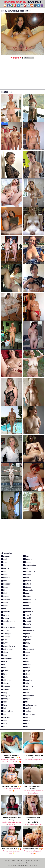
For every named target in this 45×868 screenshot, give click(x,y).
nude (26, 593)
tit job (27, 699)
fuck (4, 674)
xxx (26, 727)
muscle (27, 581)
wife (26, 724)
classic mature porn (10, 621)
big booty (6, 584)
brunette (5, 612)
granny (5, 689)
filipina (5, 671)
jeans (4, 720)
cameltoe (6, 615)
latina (4, 727)
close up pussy (8, 627)
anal (4, 559)
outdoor (27, 609)
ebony (5, 652)
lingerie (27, 562)
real (26, 646)
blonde (5, 596)
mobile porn (29, 571)
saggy (27, 652)
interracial (6, 717)
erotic (4, 655)
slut (26, 677)
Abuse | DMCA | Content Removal (17, 860)
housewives (7, 711)
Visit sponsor (29, 58)
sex (26, 658)
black (4, 593)
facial (4, 662)
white (26, 720)
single (27, 671)
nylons (27, 596)
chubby (5, 618)
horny (4, 705)
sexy (26, 662)
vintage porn (29, 714)
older (26, 606)
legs (26, 556)
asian (4, 562)
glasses (5, 683)
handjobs (6, 699)
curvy (4, 643)
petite (27, 634)
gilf (3, 677)
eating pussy (7, 649)
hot (3, 708)
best (4, 581)
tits (26, 702)
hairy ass (6, 696)
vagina (27, 711)
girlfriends (6, 680)
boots (4, 606)
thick (26, 693)
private (27, 640)
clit (3, 624)
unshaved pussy (31, 705)
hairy (4, 693)
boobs (5, 603)
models (27, 575)
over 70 (27, 624)
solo (26, 683)
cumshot (6, 637)
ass (4, 565)
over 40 (27, 615)
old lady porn (29, 599)
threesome (29, 696)
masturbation (30, 565)
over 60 (27, 621)
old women (29, 603)
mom (26, 578)
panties (27, 627)
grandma (6, 686)
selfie (26, 655)
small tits (28, 680)
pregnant (28, 637)
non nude (28, 590)
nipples (27, 587)
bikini (4, 590)
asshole (5, 568)
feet (4, 668)
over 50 (27, 618)
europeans (6, 658)
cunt (4, 640)
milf (26, 568)
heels (4, 702)
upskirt (27, 708)
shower (27, 668)
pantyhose (28, 630)
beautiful (6, 578)
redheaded (29, 649)
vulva (26, 717)
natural (27, 584)
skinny (27, 674)
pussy (27, 643)
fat (3, 665)
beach (5, 575)
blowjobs (6, 599)
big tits (5, 587)
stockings (28, 686)
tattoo (27, 689)
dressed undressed (10, 646)
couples (5, 630)
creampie (6, 634)
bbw (4, 571)
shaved (27, 665)
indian (5, 714)
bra (3, 609)
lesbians (28, 559)
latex (4, 724)
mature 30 (28, 612)
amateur (5, 556)
